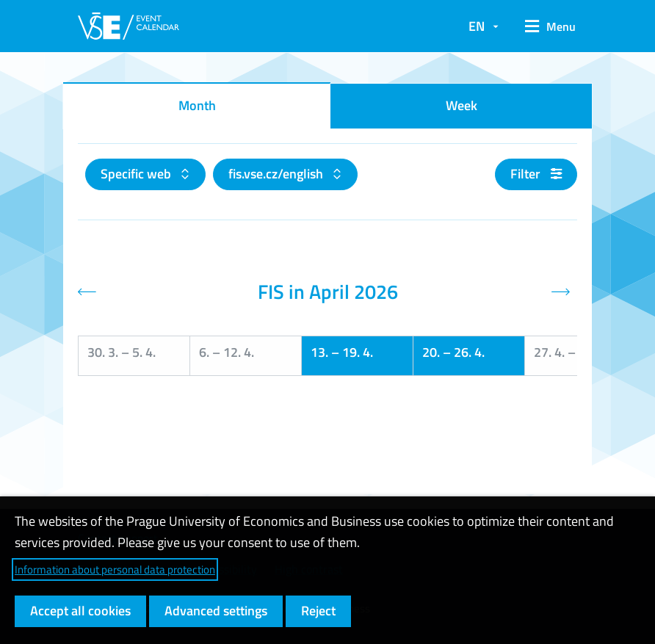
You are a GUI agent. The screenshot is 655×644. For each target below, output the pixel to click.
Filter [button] (536, 174)
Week (462, 105)
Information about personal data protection (115, 569)
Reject (318, 611)
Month (197, 105)
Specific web (137, 174)
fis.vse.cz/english (277, 174)
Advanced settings (216, 611)
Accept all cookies (80, 611)
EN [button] (477, 26)
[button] (545, 26)
